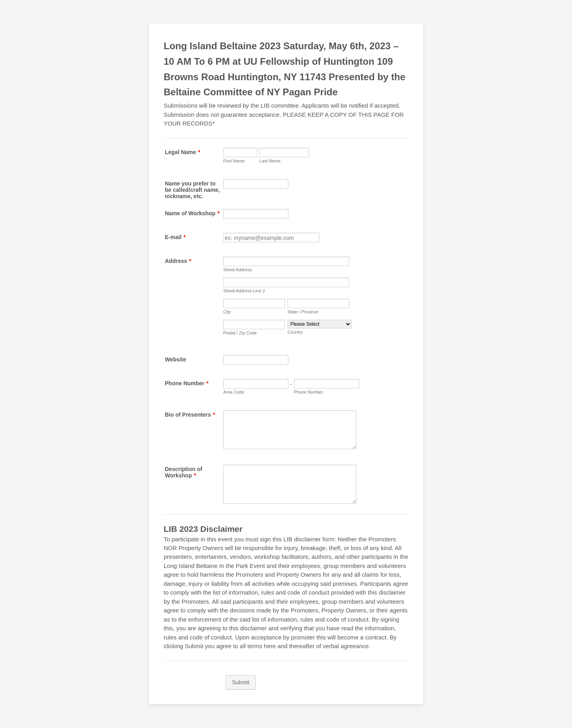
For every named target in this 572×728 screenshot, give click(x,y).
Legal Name (183, 152)
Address (178, 261)
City (227, 312)
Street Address (238, 270)
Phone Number (187, 383)
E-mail (175, 237)
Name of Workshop (192, 213)
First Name (234, 161)
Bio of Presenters (190, 415)
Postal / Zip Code (240, 333)
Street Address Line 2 (244, 291)
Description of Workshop (184, 472)
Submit (241, 682)
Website (175, 359)
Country (295, 332)
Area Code (234, 392)
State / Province (303, 312)
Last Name (270, 161)
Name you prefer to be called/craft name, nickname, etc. (192, 190)
